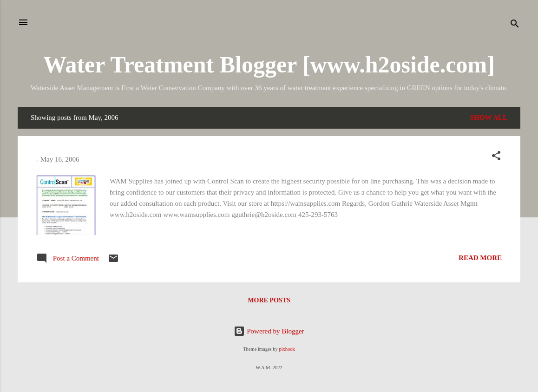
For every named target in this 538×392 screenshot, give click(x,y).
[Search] (515, 25)
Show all (489, 118)
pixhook (287, 349)
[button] (496, 157)
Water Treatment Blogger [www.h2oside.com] (269, 65)
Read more (480, 258)
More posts (269, 300)
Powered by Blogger (269, 331)
